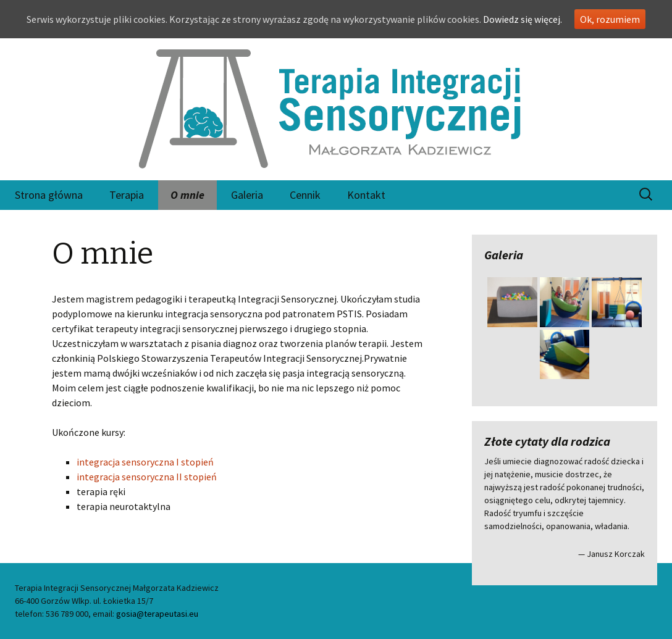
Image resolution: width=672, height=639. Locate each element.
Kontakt (366, 195)
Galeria (247, 195)
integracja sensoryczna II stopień (147, 477)
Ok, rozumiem (610, 19)
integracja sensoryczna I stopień (145, 462)
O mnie (187, 195)
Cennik (305, 195)
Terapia (127, 195)
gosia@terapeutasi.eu (157, 614)
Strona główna (49, 195)
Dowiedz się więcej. (523, 19)
